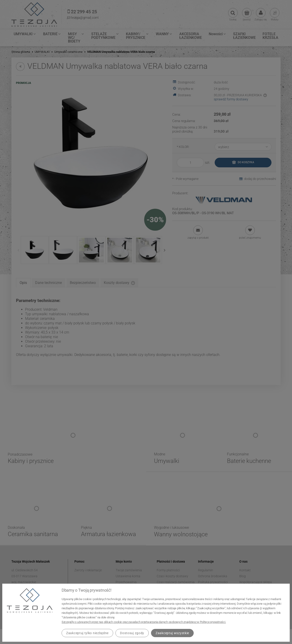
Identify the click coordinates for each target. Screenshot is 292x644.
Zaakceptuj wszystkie (172, 633)
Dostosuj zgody (132, 633)
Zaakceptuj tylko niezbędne (87, 633)
